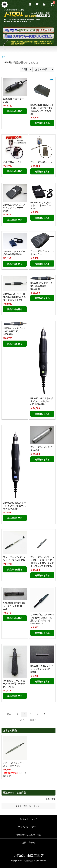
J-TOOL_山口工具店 (28, 856)
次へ (22, 720)
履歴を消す (51, 799)
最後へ (33, 720)
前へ (9, 714)
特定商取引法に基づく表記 (29, 835)
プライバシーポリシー (29, 827)
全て (3, 57)
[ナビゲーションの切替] (5, 49)
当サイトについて (29, 819)
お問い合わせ (29, 842)
